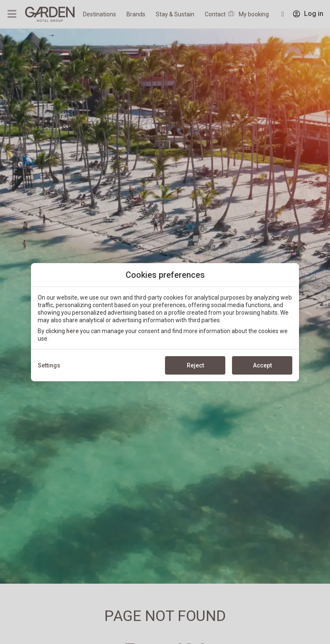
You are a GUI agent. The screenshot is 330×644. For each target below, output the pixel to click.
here (72, 331)
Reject (195, 365)
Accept (262, 365)
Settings (49, 365)
